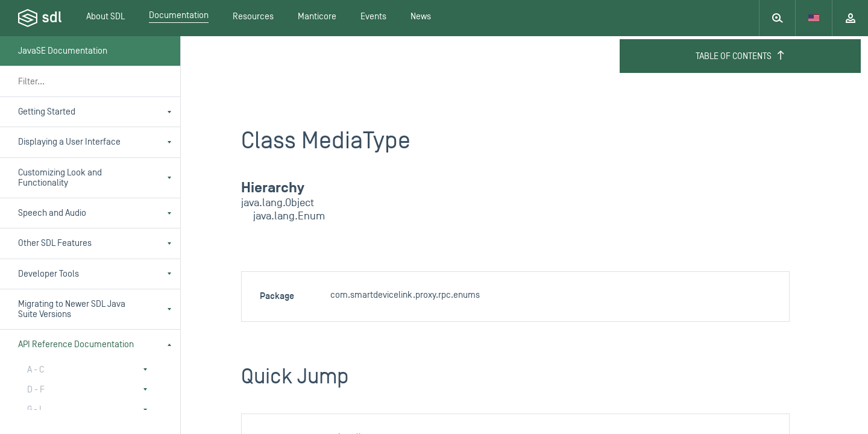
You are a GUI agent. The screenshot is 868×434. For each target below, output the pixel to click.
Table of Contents (741, 56)
